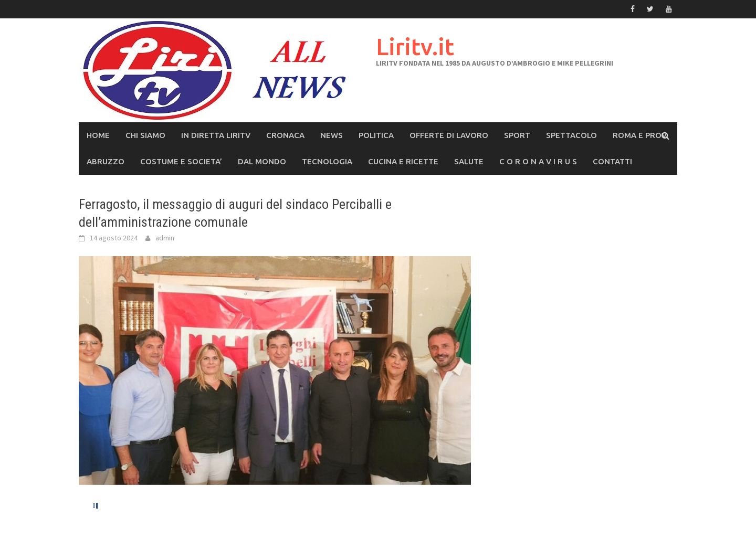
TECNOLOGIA (327, 161)
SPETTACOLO (571, 135)
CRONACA (285, 135)
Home (98, 135)
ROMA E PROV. (640, 135)
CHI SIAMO (145, 135)
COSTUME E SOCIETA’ (181, 161)
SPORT (517, 135)
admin (165, 238)
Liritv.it (415, 46)
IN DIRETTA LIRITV (216, 135)
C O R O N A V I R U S (538, 161)
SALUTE (469, 161)
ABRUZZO (106, 161)
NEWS (332, 135)
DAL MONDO (262, 161)
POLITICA (376, 135)
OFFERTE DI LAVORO (449, 135)
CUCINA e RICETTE (403, 161)
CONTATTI (612, 161)
